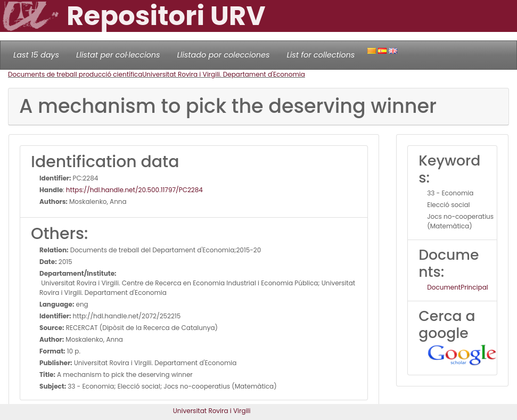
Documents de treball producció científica (75, 74)
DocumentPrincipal (457, 287)
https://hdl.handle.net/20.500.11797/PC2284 (134, 190)
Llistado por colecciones (224, 55)
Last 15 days (36, 55)
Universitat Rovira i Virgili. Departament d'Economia (224, 74)
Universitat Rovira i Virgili (212, 411)
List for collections (321, 55)
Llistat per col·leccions (118, 55)
